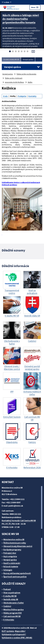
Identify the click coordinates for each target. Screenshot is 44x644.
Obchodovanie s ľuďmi (14, 603)
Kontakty (32, 96)
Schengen (8, 570)
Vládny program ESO (13, 613)
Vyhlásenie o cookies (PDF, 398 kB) (17, 638)
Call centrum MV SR (12, 616)
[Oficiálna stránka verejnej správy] (8, 2)
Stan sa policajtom (12, 593)
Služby (30, 82)
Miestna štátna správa (13, 610)
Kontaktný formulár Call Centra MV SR (19, 521)
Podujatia (22, 96)
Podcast (7, 589)
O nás (5, 96)
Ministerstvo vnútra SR (14, 540)
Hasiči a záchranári (12, 563)
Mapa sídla (20, 631)
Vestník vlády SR (11, 599)
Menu (35, 7)
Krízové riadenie (11, 567)
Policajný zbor (10, 553)
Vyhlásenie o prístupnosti (13, 634)
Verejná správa (28, 59)
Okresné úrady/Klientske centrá (18, 546)
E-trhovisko (9, 620)
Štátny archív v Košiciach (14, 78)
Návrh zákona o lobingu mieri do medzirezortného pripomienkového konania (21, 19)
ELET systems (8, 631)
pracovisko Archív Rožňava (14, 82)
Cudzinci (7, 606)
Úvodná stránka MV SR (11, 59)
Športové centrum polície (15, 577)
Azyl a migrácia (10, 556)
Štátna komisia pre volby (15, 543)
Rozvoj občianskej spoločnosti (17, 573)
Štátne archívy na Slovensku (26, 74)
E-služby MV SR (10, 596)
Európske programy (12, 550)
